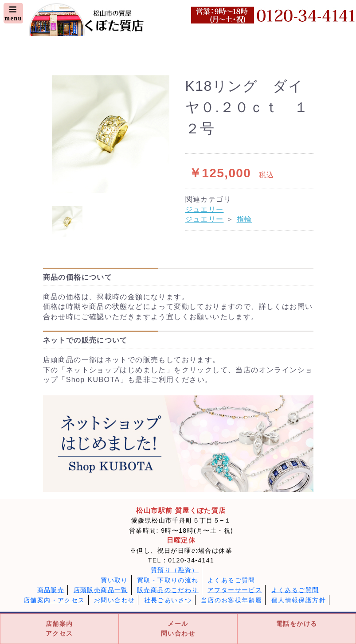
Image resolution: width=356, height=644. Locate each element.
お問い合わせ (114, 600)
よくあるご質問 (231, 580)
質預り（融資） (175, 570)
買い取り (114, 580)
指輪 (245, 219)
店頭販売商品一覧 (101, 590)
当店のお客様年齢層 (232, 600)
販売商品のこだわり (168, 590)
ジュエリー (205, 209)
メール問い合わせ (178, 628)
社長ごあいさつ (168, 600)
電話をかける (297, 624)
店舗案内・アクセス (54, 600)
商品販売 (51, 590)
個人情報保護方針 (299, 600)
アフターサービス (235, 590)
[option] (111, 134)
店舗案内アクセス (59, 628)
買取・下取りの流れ (168, 580)
